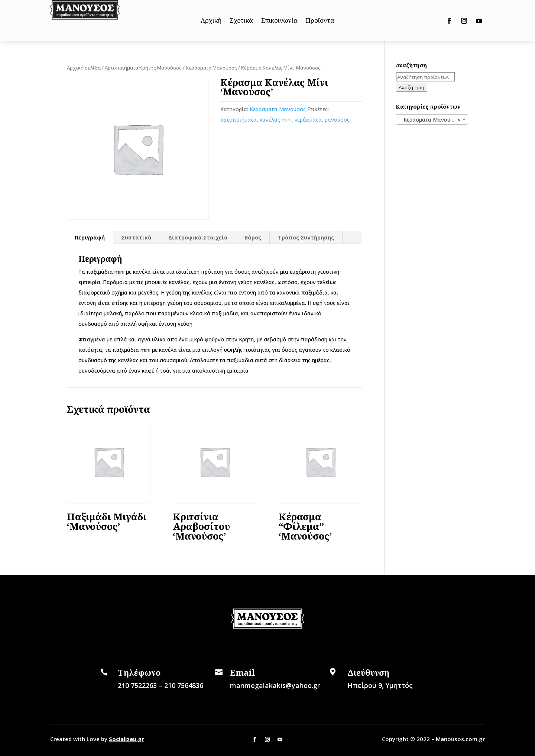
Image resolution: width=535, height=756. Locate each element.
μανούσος (337, 120)
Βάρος (253, 237)
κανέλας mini (276, 120)
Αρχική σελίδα (84, 68)
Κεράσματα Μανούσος (211, 68)
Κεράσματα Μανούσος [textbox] (430, 120)
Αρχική (211, 21)
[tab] (90, 238)
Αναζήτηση (411, 87)
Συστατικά (137, 237)
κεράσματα (308, 120)
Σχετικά (241, 21)
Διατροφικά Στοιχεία (198, 237)
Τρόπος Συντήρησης (306, 237)
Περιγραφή (90, 237)
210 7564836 (184, 685)
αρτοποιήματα (239, 120)
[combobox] (432, 119)
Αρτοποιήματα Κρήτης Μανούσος (143, 68)
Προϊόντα (320, 21)
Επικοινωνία (279, 21)
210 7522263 (137, 685)
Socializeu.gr (127, 739)
